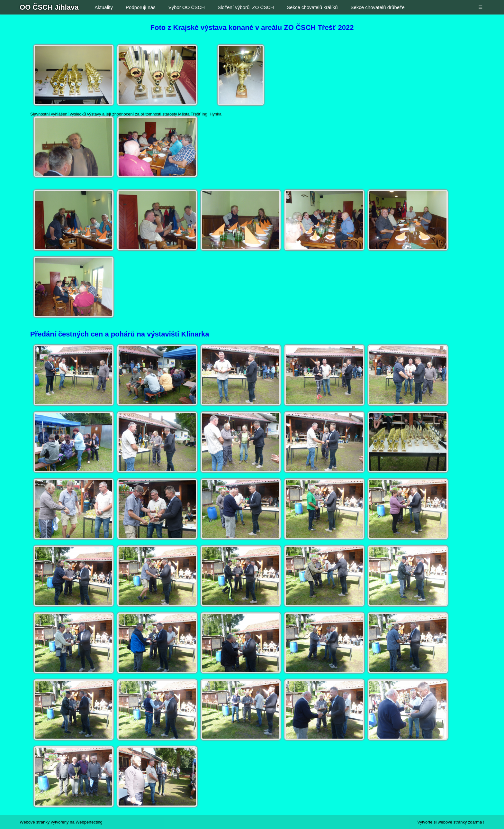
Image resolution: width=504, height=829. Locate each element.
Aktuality (104, 7)
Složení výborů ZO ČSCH (246, 7)
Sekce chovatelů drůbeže (377, 7)
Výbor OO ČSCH (187, 7)
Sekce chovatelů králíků (312, 7)
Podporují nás (141, 7)
